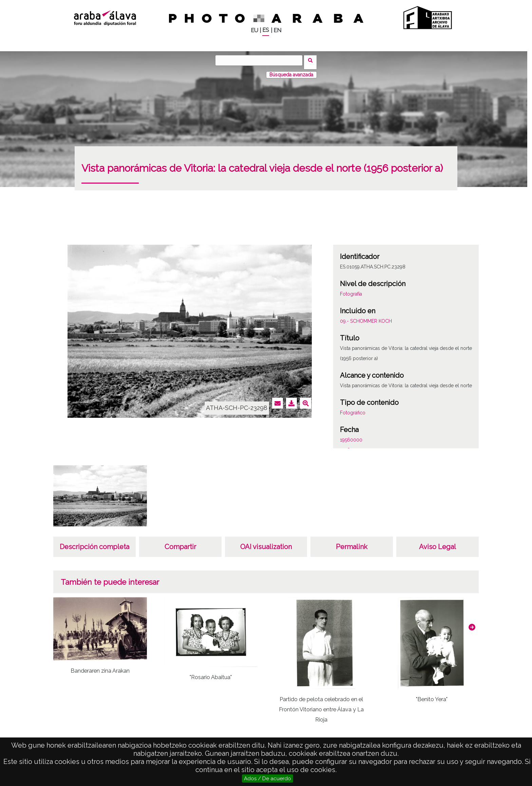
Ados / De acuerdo (268, 779)
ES (266, 30)
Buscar (312, 60)
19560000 (351, 436)
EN (277, 30)
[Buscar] (261, 60)
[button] (472, 623)
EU (254, 30)
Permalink (352, 543)
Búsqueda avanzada (291, 71)
